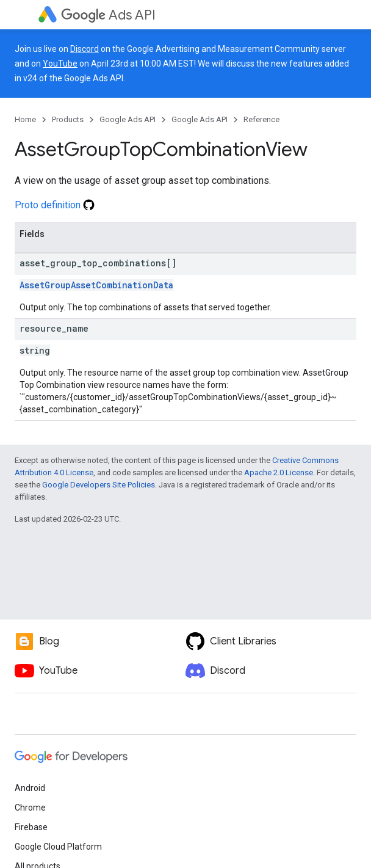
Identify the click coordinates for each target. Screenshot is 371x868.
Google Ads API (128, 119)
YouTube (60, 64)
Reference (261, 119)
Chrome (30, 808)
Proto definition (55, 205)
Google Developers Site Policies (99, 485)
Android (30, 788)
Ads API (108, 15)
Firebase (31, 827)
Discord (85, 49)
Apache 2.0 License (279, 472)
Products (68, 119)
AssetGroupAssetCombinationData (96, 285)
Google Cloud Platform (58, 847)
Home (25, 119)
